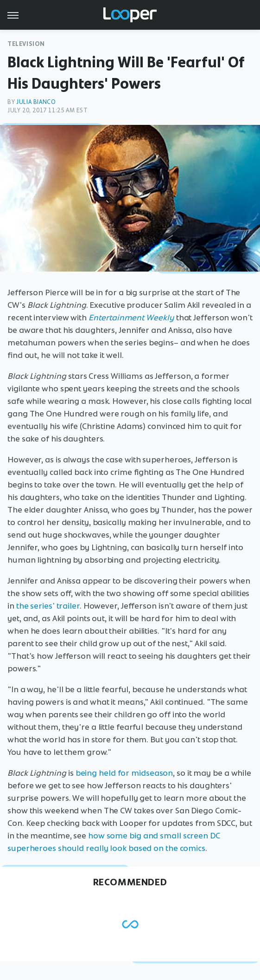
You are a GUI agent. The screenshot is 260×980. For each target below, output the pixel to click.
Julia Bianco (36, 102)
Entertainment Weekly (131, 318)
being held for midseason (124, 773)
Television (26, 44)
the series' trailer (48, 606)
